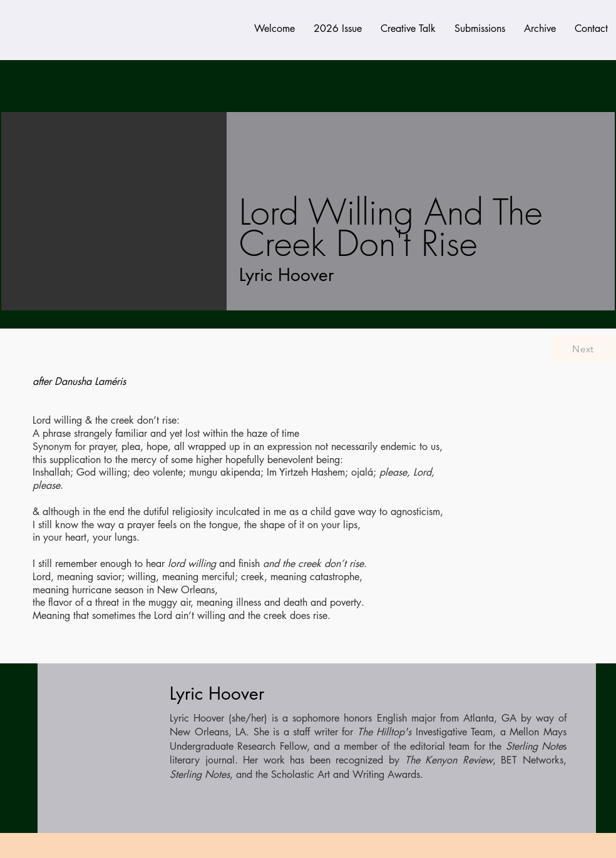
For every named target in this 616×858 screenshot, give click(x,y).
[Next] (583, 349)
